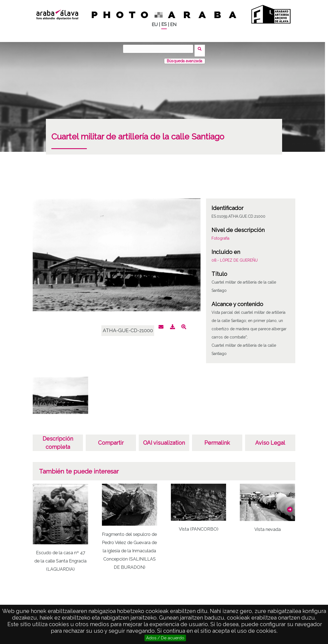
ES (164, 24)
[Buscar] (160, 49)
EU (155, 25)
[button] (290, 506)
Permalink (217, 439)
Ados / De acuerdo (165, 638)
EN (173, 25)
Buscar (201, 49)
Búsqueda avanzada (184, 57)
